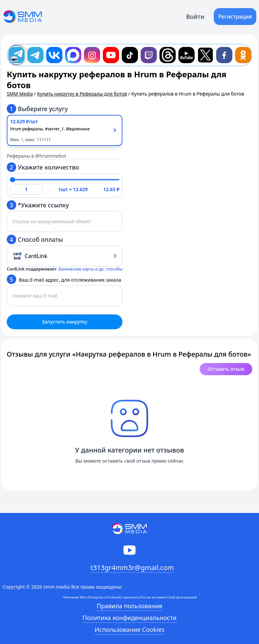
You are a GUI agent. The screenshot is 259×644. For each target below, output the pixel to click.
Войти (195, 17)
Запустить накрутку (64, 322)
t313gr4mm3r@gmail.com (132, 568)
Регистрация (235, 17)
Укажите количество (43, 167)
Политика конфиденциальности (129, 618)
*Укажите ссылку (38, 205)
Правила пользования (130, 606)
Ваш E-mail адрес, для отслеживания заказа (64, 279)
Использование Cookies (129, 629)
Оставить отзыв (226, 369)
